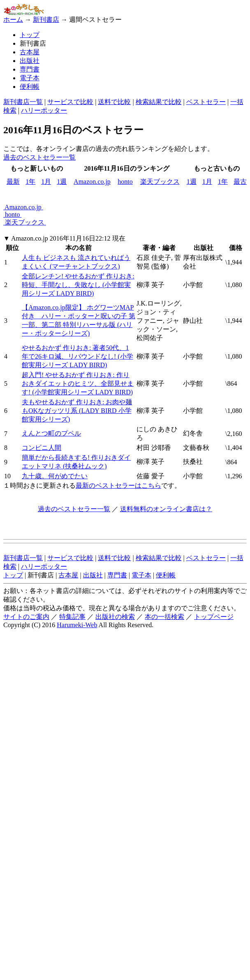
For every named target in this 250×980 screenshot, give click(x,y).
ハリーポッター (44, 110)
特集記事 (72, 617)
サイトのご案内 (26, 617)
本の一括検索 (164, 617)
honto (125, 182)
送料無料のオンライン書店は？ (166, 509)
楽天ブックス (160, 182)
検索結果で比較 (159, 102)
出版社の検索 (115, 617)
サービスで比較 (70, 102)
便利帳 (30, 87)
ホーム (13, 20)
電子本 (30, 78)
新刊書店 (46, 20)
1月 (46, 182)
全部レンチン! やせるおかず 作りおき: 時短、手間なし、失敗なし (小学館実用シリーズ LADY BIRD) (78, 285)
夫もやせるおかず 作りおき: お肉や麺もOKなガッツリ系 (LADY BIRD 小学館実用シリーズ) (77, 411)
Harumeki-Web (77, 625)
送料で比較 (114, 102)
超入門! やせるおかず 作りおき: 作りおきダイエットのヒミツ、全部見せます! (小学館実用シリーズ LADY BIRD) (78, 383)
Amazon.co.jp (92, 182)
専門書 (30, 69)
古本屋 (30, 52)
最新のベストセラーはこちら (118, 485)
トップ (30, 35)
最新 (13, 182)
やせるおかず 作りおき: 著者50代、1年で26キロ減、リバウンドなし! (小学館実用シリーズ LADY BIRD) (78, 356)
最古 (240, 182)
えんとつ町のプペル (51, 433)
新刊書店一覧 (23, 102)
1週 (62, 182)
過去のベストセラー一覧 (39, 157)
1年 (30, 182)
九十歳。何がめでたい (55, 476)
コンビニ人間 (42, 448)
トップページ (214, 617)
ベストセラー (206, 102)
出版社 (30, 61)
